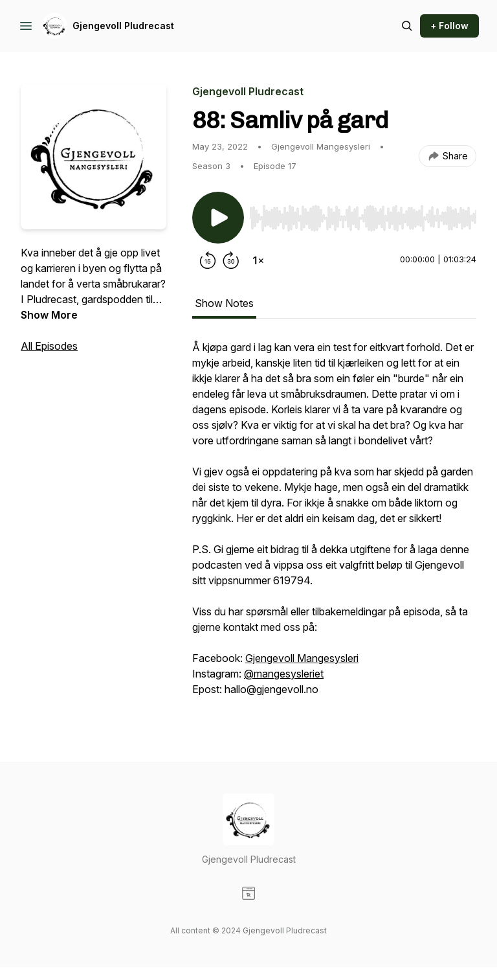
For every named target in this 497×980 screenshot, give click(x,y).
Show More (49, 315)
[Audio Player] (363, 214)
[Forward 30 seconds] (231, 260)
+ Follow (449, 26)
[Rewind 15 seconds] (208, 260)
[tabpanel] (334, 525)
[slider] (363, 218)
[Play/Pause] (218, 218)
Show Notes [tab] (224, 303)
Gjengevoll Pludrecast (123, 26)
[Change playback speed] (258, 260)
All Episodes (49, 346)
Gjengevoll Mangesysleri (302, 658)
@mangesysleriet (284, 674)
